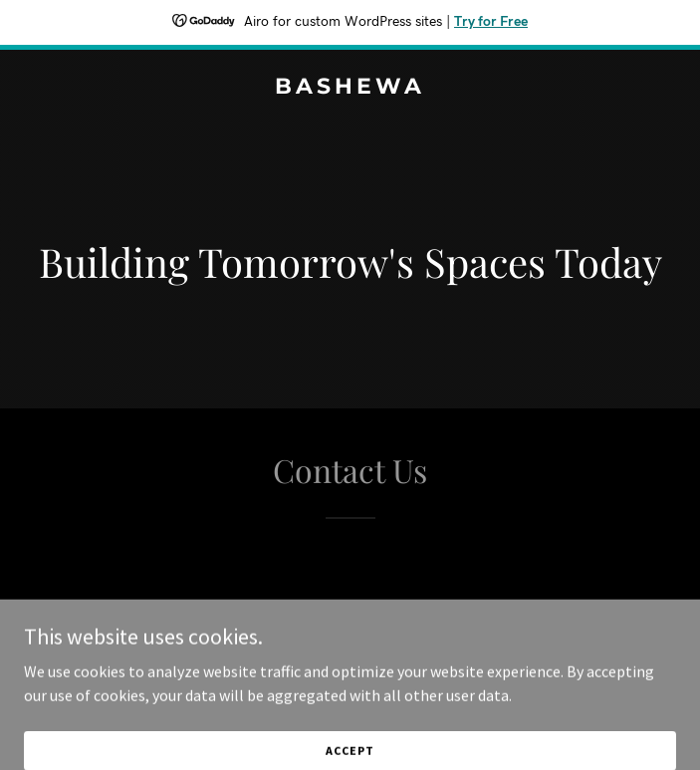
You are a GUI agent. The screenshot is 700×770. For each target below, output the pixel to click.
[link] (350, 88)
